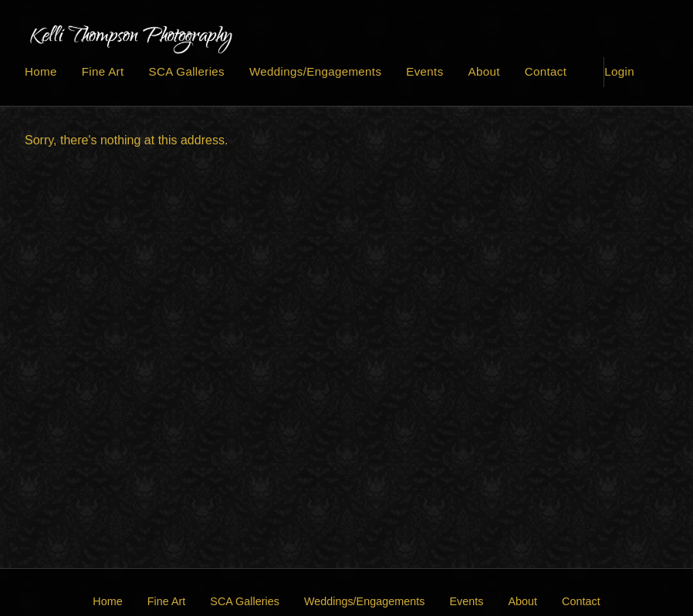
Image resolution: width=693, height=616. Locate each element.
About (484, 71)
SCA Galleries (187, 71)
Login (619, 71)
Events (424, 71)
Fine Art (103, 71)
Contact (546, 71)
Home (41, 71)
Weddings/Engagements (315, 71)
